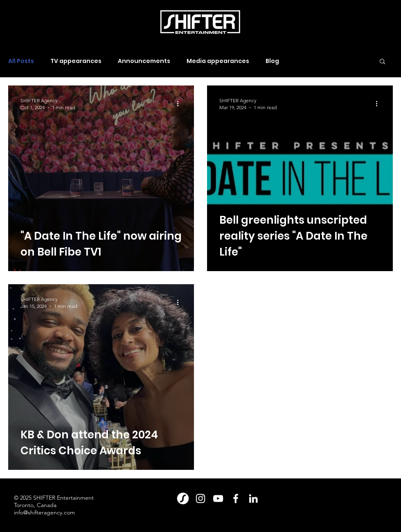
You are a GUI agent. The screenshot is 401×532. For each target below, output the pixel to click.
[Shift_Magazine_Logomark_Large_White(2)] (183, 498)
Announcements (144, 61)
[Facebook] (236, 498)
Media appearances (218, 61)
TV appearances (76, 61)
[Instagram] (200, 498)
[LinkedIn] (253, 498)
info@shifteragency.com (44, 512)
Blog (272, 61)
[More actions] (180, 103)
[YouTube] (218, 498)
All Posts (21, 61)
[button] (382, 62)
